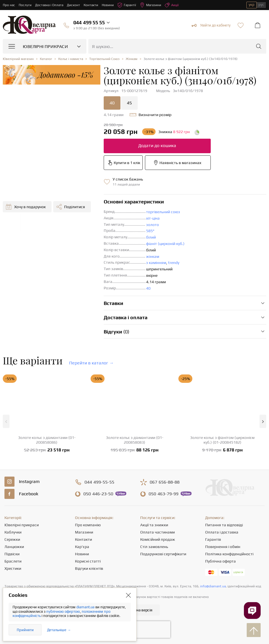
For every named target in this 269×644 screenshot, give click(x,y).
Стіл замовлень (154, 547)
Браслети (13, 561)
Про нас (9, 5)
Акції (172, 5)
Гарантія (213, 539)
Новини (108, 5)
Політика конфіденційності (229, 554)
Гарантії (127, 5)
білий (151, 237)
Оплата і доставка (222, 532)
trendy (174, 263)
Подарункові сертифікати (163, 554)
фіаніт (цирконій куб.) (165, 244)
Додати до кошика (157, 146)
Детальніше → (59, 630)
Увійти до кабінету (211, 25)
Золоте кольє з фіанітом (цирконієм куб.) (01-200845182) (222, 440)
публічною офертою (63, 611)
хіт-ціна (153, 218)
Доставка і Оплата (49, 5)
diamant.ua (86, 607)
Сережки (12, 539)
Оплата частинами (157, 532)
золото (152, 225)
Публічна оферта (220, 561)
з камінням (156, 263)
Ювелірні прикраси (22, 525)
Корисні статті (88, 561)
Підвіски (12, 554)
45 (129, 103)
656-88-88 (165, 482)
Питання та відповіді (224, 525)
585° (150, 231)
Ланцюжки (14, 547)
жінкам (153, 256)
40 (112, 103)
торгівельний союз (163, 212)
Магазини (150, 5)
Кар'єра (82, 547)
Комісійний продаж (158, 539)
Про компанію (88, 525)
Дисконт (73, 5)
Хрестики (13, 568)
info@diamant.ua (213, 586)
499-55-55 (99, 482)
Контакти (91, 5)
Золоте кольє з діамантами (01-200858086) (47, 440)
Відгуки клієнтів (89, 568)
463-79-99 (163, 494)
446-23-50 (98, 494)
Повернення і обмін (223, 547)
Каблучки (13, 532)
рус (261, 5)
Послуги (25, 5)
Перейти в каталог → (91, 363)
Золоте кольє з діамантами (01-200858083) (135, 440)
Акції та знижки (154, 525)
